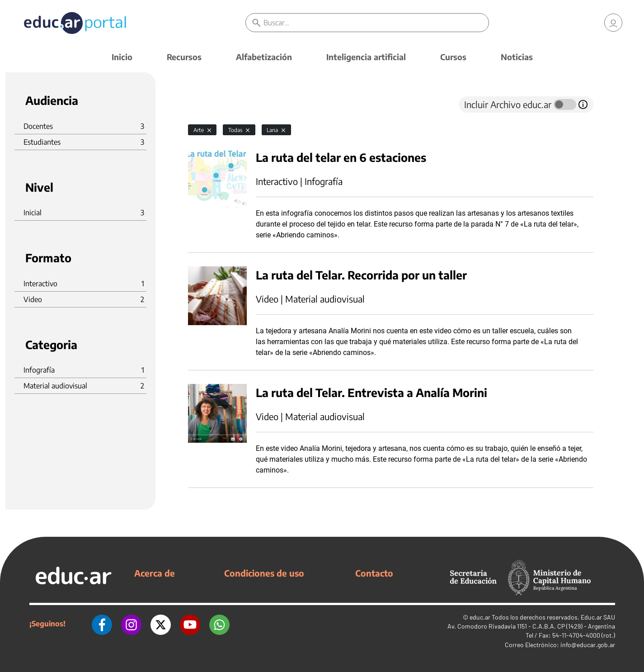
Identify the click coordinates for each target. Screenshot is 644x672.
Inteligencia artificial (366, 57)
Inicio (122, 57)
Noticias (517, 57)
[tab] (206, 104)
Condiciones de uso (264, 573)
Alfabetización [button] (264, 57)
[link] (613, 23)
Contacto (374, 573)
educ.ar (480, 617)
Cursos (453, 57)
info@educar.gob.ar (588, 645)
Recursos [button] (184, 57)
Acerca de (155, 573)
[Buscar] (376, 23)
